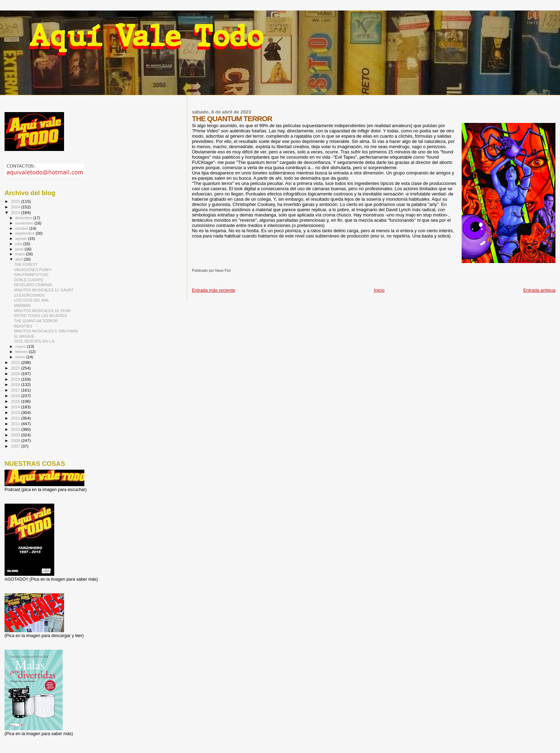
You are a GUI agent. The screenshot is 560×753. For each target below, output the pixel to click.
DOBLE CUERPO (29, 280)
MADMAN (22, 305)
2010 (16, 429)
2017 (16, 390)
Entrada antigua (539, 290)
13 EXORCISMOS (29, 295)
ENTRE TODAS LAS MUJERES (40, 316)
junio (20, 249)
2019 (16, 379)
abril (20, 259)
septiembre (26, 233)
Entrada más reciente (213, 290)
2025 (16, 201)
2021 (16, 368)
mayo (21, 254)
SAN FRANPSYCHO (31, 275)
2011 (16, 424)
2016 (16, 396)
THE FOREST (26, 264)
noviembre (25, 223)
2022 (16, 362)
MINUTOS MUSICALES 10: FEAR (42, 311)
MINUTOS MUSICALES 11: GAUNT (44, 290)
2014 (16, 407)
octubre (22, 228)
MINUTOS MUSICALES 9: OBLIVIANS (46, 331)
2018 (16, 384)
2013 (16, 412)
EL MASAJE (24, 336)
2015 (16, 401)
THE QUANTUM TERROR (36, 321)
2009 (16, 435)
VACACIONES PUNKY (33, 270)
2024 (16, 207)
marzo (21, 346)
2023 (16, 212)
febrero (22, 352)
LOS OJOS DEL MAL (32, 300)
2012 (16, 418)
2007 (16, 446)
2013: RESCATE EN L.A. (35, 341)
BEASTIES (23, 326)
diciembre (24, 218)
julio (19, 244)
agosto (22, 239)
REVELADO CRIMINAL (33, 285)
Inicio (379, 290)
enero (21, 357)
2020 (16, 374)
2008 (16, 440)
